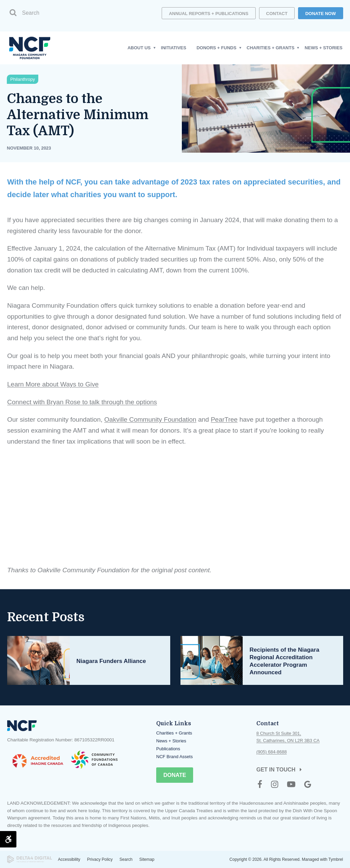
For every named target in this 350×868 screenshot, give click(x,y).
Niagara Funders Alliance (111, 661)
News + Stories (324, 48)
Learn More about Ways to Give (53, 384)
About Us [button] (139, 48)
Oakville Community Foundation (150, 419)
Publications (168, 749)
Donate (175, 775)
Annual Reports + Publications (208, 14)
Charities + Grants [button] (271, 48)
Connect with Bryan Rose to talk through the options (82, 402)
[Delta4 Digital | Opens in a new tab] (30, 859)
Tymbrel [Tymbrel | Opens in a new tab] (336, 859)
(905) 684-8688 (272, 752)
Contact (277, 14)
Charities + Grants (174, 733)
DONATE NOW (320, 14)
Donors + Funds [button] (217, 48)
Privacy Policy (100, 859)
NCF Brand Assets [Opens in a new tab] (174, 757)
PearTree (224, 419)
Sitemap (147, 859)
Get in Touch (276, 770)
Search (126, 859)
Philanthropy (23, 79)
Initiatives (174, 48)
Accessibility (69, 859)
